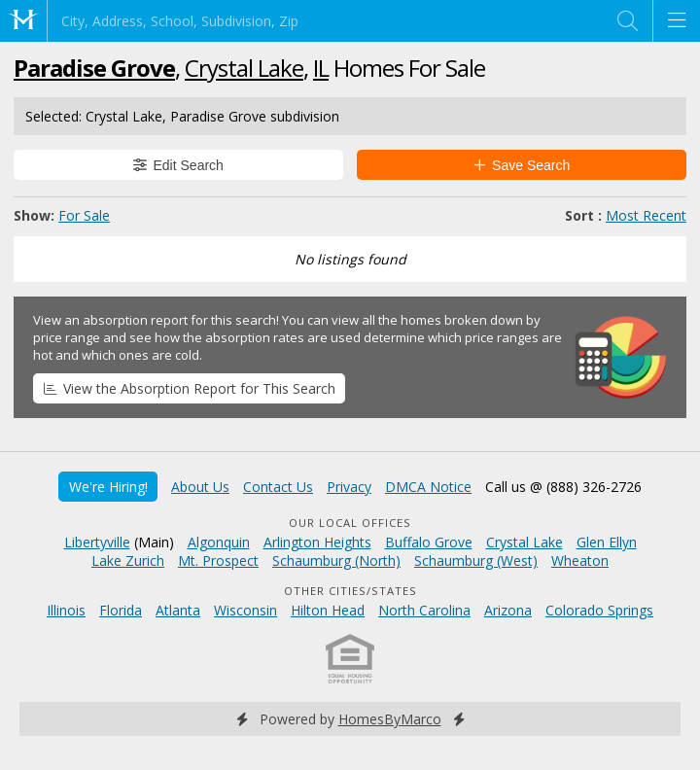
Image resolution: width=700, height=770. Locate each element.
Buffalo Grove (429, 542)
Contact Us (278, 487)
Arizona (508, 610)
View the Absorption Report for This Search (190, 388)
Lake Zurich (128, 560)
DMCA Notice (428, 487)
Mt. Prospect (218, 560)
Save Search (522, 165)
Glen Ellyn (607, 542)
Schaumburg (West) (476, 560)
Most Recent (646, 215)
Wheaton (580, 560)
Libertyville (97, 542)
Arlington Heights (317, 542)
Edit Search (178, 165)
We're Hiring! (108, 487)
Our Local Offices (350, 523)
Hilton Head (328, 610)
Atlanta (178, 610)
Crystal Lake (244, 68)
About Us (200, 487)
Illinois (66, 610)
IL (321, 68)
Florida (121, 610)
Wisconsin (245, 610)
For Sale (84, 215)
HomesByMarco (390, 719)
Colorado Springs (599, 610)
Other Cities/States (350, 591)
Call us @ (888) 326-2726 (563, 487)
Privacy (349, 487)
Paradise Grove (94, 68)
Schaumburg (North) (336, 560)
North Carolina (424, 610)
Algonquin (219, 542)
